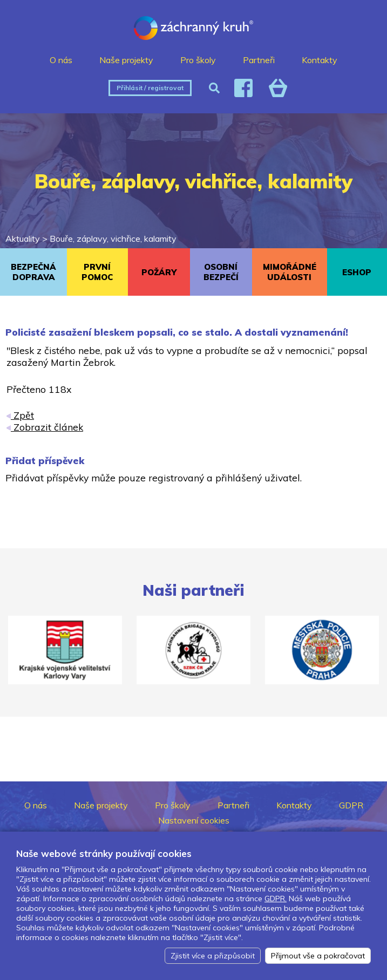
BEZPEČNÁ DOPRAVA (33, 272)
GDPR (351, 805)
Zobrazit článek (45, 427)
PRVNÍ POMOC (97, 272)
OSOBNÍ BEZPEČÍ (221, 272)
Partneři (259, 60)
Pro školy (198, 60)
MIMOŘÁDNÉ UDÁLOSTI (290, 272)
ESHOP (357, 272)
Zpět (20, 415)
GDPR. (276, 899)
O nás (61, 60)
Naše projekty (126, 60)
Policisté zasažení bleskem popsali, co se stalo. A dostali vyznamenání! (177, 332)
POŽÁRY (159, 272)
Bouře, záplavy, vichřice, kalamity (113, 239)
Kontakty (320, 60)
